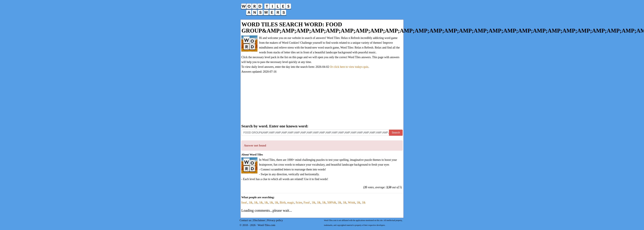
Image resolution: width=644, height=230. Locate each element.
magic (291, 203)
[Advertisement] (322, 99)
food (244, 203)
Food (307, 203)
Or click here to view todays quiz (349, 67)
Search (396, 133)
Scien (299, 203)
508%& (332, 203)
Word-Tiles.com (266, 225)
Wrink (352, 203)
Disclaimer (259, 220)
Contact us (245, 220)
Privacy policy (275, 220)
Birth (283, 203)
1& (251, 203)
